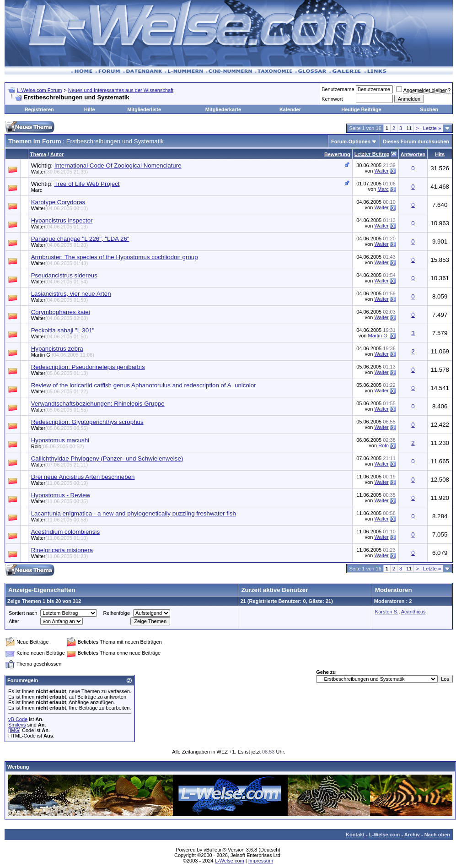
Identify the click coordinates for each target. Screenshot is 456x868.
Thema (38, 154)
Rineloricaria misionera (62, 550)
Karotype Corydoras (58, 202)
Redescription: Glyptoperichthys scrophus (87, 422)
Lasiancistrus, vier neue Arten (71, 294)
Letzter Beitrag (372, 154)
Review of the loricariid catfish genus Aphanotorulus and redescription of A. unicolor (144, 385)
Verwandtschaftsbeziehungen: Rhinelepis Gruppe (98, 404)
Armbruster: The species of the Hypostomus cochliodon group (115, 257)
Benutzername (338, 89)
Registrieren (39, 109)
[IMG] (14, 730)
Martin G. (378, 336)
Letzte (432, 128)
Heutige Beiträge (361, 109)
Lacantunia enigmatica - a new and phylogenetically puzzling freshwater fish (134, 513)
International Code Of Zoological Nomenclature (118, 165)
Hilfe (90, 109)
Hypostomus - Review (61, 495)
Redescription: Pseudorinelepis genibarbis (88, 367)
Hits (440, 154)
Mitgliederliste (144, 109)
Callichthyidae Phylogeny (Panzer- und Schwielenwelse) (107, 458)
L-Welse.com (385, 835)
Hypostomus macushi (60, 440)
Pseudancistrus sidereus (64, 275)
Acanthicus (413, 612)
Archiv (412, 835)
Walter (59, 172)
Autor (57, 154)
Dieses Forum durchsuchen (416, 141)
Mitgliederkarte (223, 109)
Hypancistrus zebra (57, 349)
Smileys (17, 725)
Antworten (413, 154)
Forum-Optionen (351, 141)
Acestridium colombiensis (65, 532)
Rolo (58, 446)
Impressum (261, 861)
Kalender (290, 109)
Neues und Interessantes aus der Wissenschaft (121, 90)
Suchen (429, 109)
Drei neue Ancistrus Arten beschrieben (83, 477)
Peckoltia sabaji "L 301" (63, 330)
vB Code (18, 719)
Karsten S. (387, 612)
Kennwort (332, 99)
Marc (383, 189)
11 (409, 128)
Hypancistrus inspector (62, 220)
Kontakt (355, 835)
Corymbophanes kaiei (61, 312)
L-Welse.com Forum (40, 90)
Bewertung (337, 154)
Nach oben (437, 835)
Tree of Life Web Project (87, 184)
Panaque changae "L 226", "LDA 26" (80, 239)
